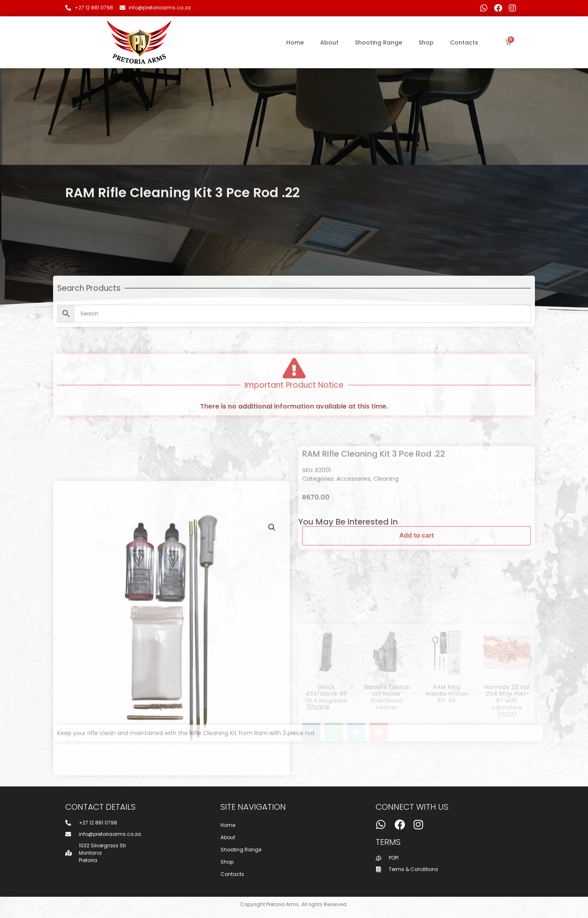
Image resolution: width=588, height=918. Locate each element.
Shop (426, 42)
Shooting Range (379, 42)
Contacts (464, 42)
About (329, 42)
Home (295, 42)
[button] (272, 692)
